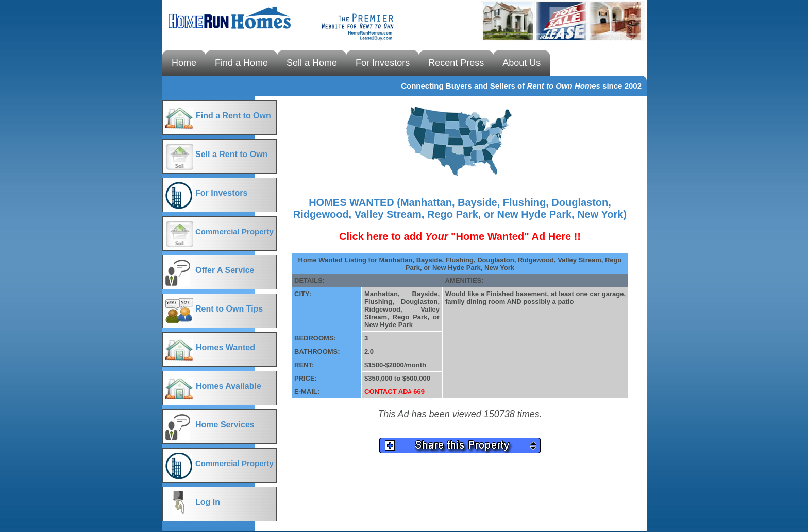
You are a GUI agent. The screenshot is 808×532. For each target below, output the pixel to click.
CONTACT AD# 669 (394, 392)
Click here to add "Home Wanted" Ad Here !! (460, 236)
